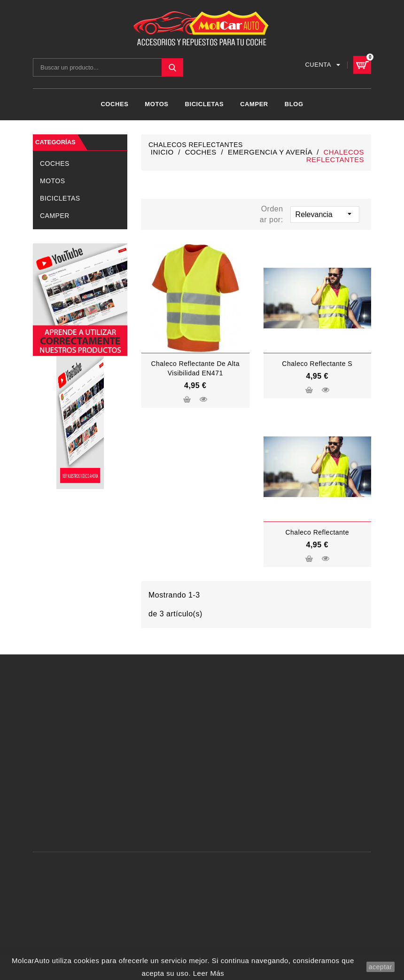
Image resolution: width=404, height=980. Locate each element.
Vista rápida (203, 397)
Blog (294, 103)
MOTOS (156, 103)
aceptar (381, 967)
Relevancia (325, 212)
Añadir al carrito (187, 399)
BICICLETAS (205, 103)
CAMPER (254, 103)
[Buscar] (108, 66)
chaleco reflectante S (317, 362)
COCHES (114, 103)
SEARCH (172, 66)
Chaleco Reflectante (317, 531)
